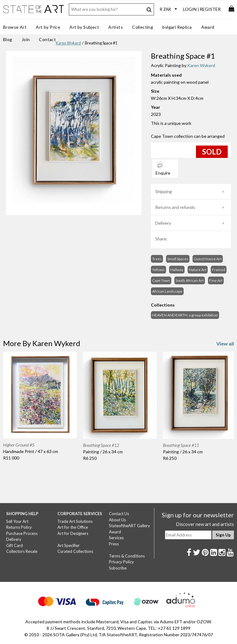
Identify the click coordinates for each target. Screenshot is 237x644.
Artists (116, 27)
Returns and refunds (175, 207)
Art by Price (48, 27)
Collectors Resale (22, 551)
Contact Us (119, 514)
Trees (157, 259)
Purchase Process (22, 533)
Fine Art (216, 280)
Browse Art (15, 27)
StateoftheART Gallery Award (129, 529)
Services (116, 538)
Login (190, 9)
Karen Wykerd (68, 43)
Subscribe (118, 568)
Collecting (143, 27)
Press (114, 544)
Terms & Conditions (127, 556)
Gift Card (15, 545)
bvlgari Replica (177, 27)
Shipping (164, 191)
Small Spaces (178, 259)
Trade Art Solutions (75, 521)
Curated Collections (75, 551)
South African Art (190, 280)
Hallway (177, 270)
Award (208, 27)
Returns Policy (19, 527)
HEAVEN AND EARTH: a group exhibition (185, 315)
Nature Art (198, 270)
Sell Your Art (17, 521)
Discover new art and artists (205, 524)
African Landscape (167, 291)
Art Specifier (69, 545)
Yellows (158, 270)
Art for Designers (73, 533)
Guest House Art (208, 259)
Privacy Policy (121, 562)
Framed (219, 270)
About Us (117, 520)
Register (210, 9)
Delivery (163, 223)
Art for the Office (73, 527)
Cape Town (161, 280)
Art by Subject (84, 27)
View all (225, 343)
